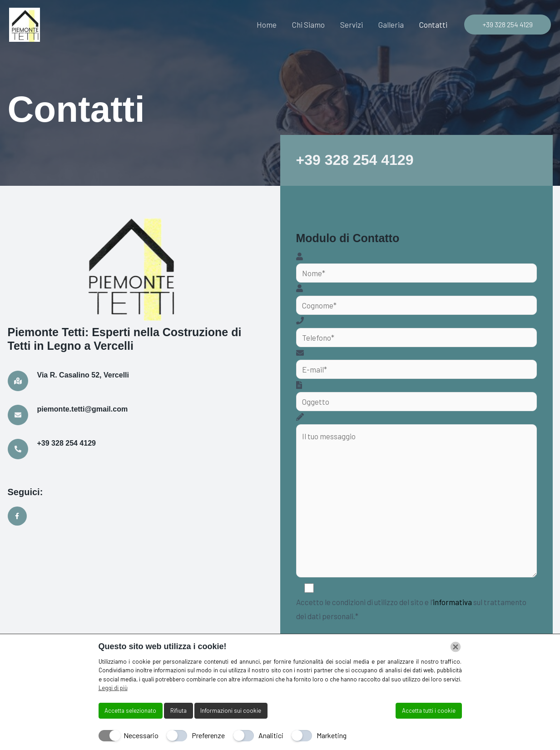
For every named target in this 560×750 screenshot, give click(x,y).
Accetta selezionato (130, 710)
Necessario (141, 735)
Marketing (332, 735)
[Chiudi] (456, 647)
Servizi (352, 25)
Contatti (433, 25)
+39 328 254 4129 (355, 160)
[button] (508, 25)
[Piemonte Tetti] (25, 25)
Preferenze (208, 735)
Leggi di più (113, 688)
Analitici (271, 735)
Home (267, 25)
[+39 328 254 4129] (18, 449)
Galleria (391, 25)
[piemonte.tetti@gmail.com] (18, 415)
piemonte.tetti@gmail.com (83, 409)
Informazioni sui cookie (231, 710)
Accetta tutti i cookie (429, 710)
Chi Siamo (308, 25)
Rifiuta (178, 710)
